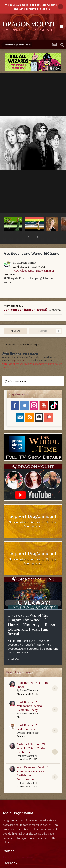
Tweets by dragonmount (18, 848)
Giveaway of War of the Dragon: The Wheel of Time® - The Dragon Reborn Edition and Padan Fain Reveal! (33, 615)
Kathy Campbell (29, 747)
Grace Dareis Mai (30, 724)
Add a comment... (16, 372)
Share (16, 322)
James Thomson (29, 681)
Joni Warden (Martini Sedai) (25, 301)
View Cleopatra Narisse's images (34, 262)
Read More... (16, 650)
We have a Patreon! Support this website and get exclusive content (31, 7)
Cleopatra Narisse (26, 254)
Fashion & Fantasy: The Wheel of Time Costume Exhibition (33, 739)
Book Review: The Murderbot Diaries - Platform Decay (30, 697)
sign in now (18, 351)
